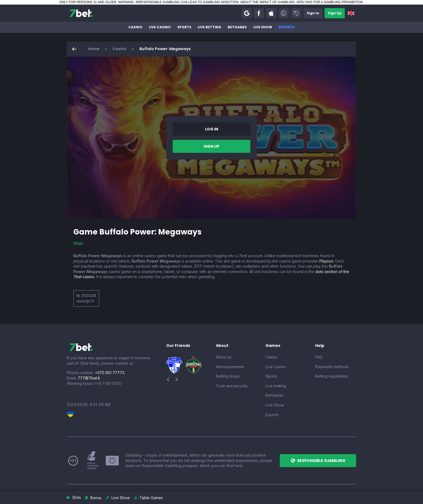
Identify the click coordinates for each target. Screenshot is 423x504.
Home (94, 49)
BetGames (237, 27)
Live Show (263, 27)
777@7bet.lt (89, 378)
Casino (135, 27)
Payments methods (332, 367)
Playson (326, 261)
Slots (78, 243)
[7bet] (81, 13)
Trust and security (232, 386)
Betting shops (228, 376)
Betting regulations (332, 376)
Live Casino (160, 27)
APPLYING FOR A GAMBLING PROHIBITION (330, 2)
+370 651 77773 (110, 373)
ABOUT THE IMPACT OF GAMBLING (267, 2)
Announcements (230, 367)
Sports (184, 27)
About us (224, 357)
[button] (247, 13)
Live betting (209, 27)
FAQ (319, 357)
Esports (287, 27)
